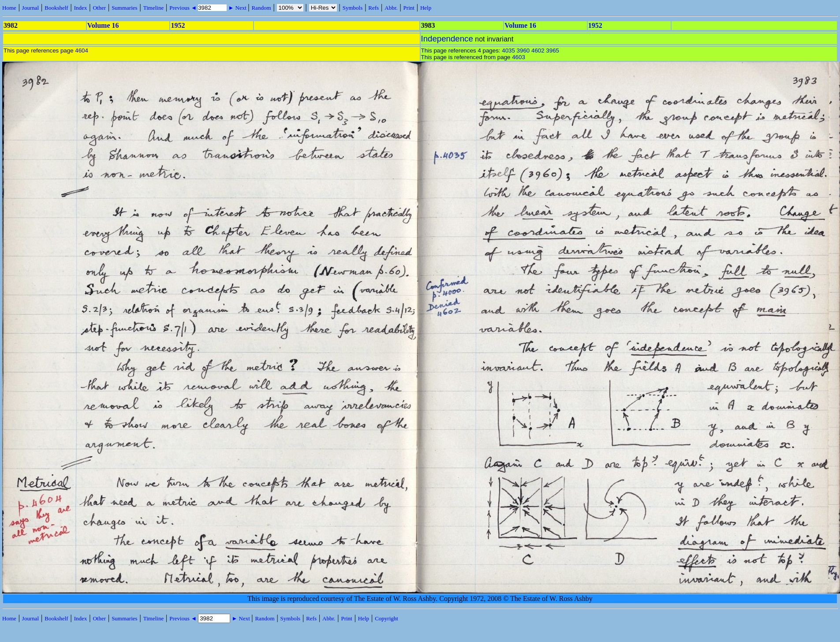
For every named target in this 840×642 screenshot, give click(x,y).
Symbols (353, 8)
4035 (508, 51)
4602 (538, 51)
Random (261, 8)
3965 (553, 51)
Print (409, 8)
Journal (30, 8)
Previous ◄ (184, 8)
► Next (237, 8)
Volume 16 (103, 25)
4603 (519, 57)
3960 (523, 51)
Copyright (386, 618)
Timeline (153, 8)
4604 (82, 51)
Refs (373, 8)
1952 (178, 25)
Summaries (125, 8)
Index (81, 8)
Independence (447, 39)
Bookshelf (56, 8)
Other (99, 8)
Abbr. (391, 8)
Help (426, 8)
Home (9, 8)
